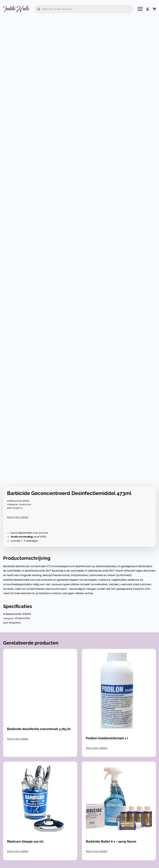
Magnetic (18, 508)
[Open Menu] (140, 9)
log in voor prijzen (18, 517)
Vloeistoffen (25, 504)
